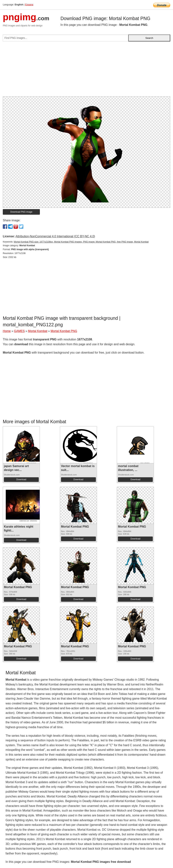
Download (21, 479)
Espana (29, 5)
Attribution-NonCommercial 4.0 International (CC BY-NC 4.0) (55, 236)
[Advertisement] (86, 70)
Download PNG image (21, 212)
